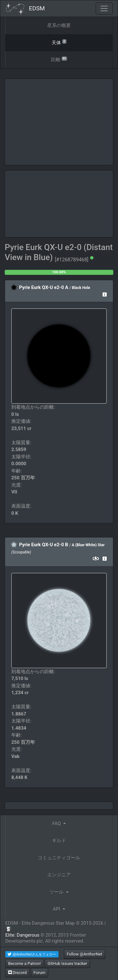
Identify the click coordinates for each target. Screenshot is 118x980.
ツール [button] (57, 892)
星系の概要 (59, 25)
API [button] (57, 909)
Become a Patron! (25, 964)
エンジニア (59, 875)
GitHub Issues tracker (67, 964)
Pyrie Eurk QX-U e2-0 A (44, 287)
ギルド (59, 841)
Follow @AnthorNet (84, 954)
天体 (59, 42)
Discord (17, 973)
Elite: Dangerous (22, 935)
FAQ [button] (57, 824)
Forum (40, 973)
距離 (59, 59)
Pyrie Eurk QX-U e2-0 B (44, 545)
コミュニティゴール (59, 858)
